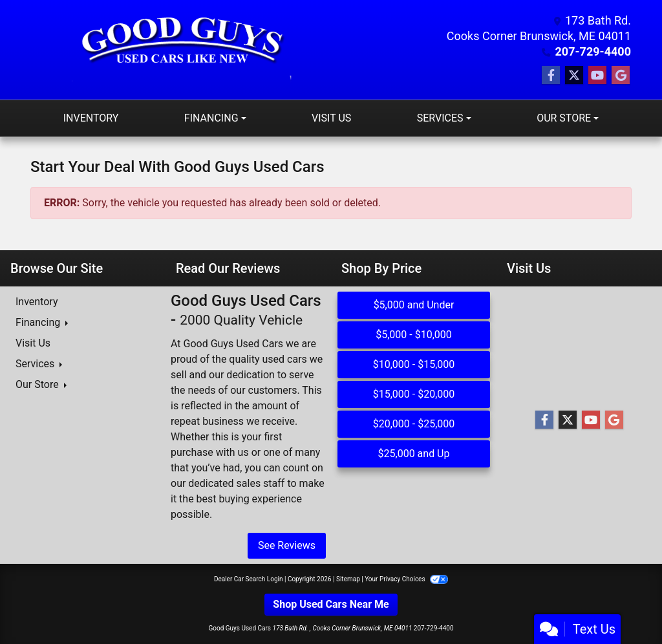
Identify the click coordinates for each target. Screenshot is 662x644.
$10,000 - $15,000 (414, 364)
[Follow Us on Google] (621, 76)
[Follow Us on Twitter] (574, 76)
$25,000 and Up (414, 454)
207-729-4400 (593, 51)
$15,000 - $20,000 (414, 394)
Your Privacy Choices (406, 579)
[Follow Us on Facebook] (551, 76)
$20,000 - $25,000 (414, 424)
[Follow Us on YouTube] (597, 76)
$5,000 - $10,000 (414, 335)
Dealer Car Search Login (249, 579)
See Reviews (287, 545)
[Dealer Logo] (181, 50)
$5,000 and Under (414, 305)
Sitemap (348, 579)
